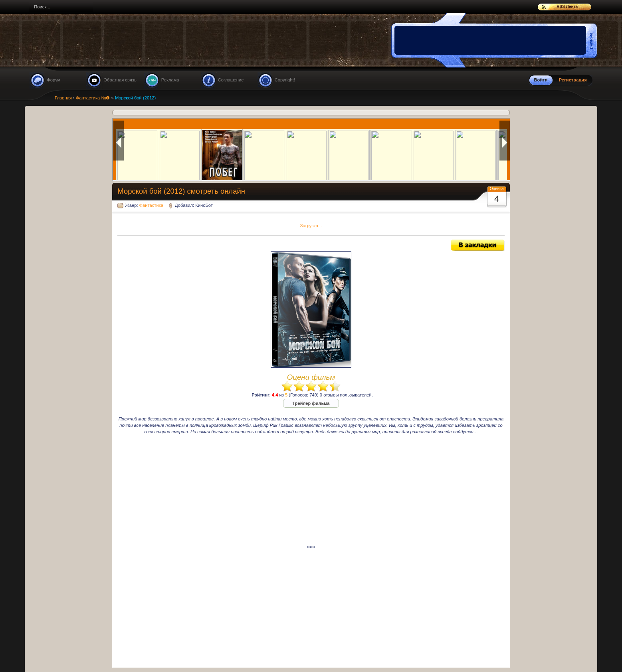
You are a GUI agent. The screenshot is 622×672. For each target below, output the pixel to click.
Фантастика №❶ (93, 98)
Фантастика (151, 205)
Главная (63, 98)
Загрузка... (311, 226)
